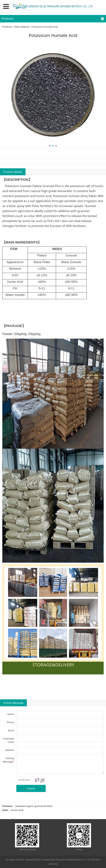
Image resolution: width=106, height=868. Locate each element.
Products (7, 27)
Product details (13, 172)
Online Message (13, 703)
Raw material (22, 27)
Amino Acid (17, 810)
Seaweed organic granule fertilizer (34, 806)
